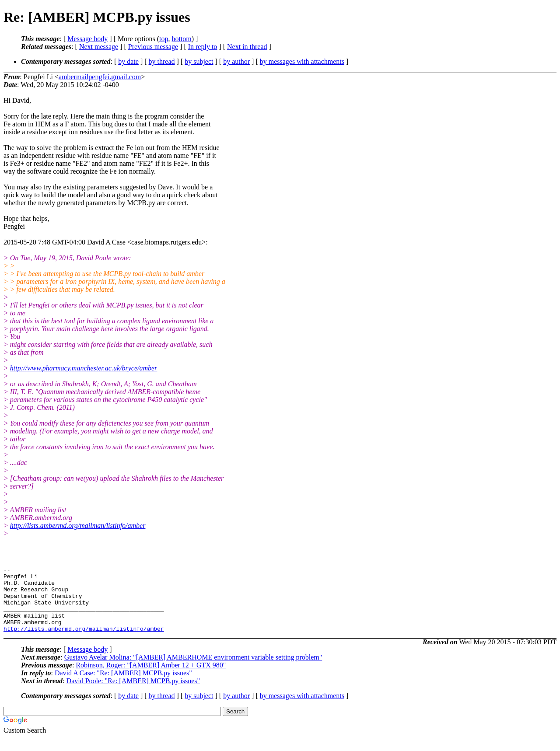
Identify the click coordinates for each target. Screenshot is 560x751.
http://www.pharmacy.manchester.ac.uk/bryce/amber (84, 368)
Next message (99, 47)
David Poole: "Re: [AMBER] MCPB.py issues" (133, 694)
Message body (87, 39)
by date (128, 61)
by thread (162, 61)
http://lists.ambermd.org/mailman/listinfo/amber (78, 526)
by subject (199, 61)
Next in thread (247, 47)
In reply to (203, 47)
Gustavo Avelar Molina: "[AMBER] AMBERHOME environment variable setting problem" (193, 670)
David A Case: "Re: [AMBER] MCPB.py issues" (123, 686)
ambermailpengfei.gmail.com (100, 77)
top (164, 39)
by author (236, 61)
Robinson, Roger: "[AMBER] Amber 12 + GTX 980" (151, 678)
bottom (181, 39)
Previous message (153, 47)
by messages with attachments (302, 61)
